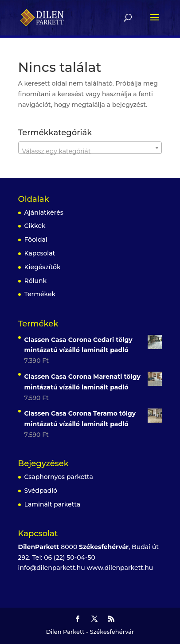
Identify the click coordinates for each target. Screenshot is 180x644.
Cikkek (35, 226)
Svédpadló (41, 491)
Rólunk (36, 281)
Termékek (40, 294)
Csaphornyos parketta (59, 477)
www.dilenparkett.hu (120, 568)
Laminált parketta (53, 504)
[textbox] (90, 151)
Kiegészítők (43, 267)
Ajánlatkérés (44, 212)
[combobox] (90, 148)
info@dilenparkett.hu (52, 568)
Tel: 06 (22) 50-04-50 (63, 558)
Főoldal (36, 240)
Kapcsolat (40, 253)
